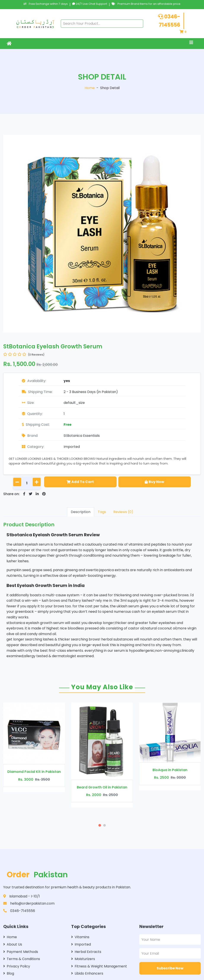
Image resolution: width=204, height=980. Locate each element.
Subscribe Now (170, 968)
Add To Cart (80, 482)
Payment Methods (21, 952)
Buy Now (154, 482)
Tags (102, 512)
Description (81, 512)
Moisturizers (83, 959)
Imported (72, 447)
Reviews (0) (123, 512)
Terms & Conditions (22, 959)
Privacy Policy (17, 966)
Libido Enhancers (87, 973)
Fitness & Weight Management (99, 966)
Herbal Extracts (86, 952)
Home (90, 88)
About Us (13, 944)
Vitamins (80, 937)
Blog (9, 973)
